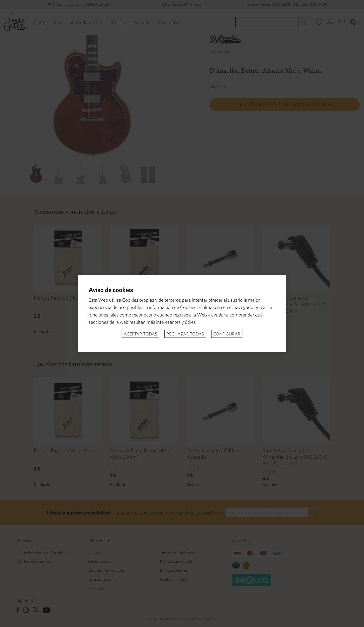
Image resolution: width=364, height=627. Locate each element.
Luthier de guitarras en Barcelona (41, 552)
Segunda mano (85, 22)
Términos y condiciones (178, 552)
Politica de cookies (174, 570)
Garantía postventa (103, 579)
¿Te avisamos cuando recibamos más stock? (285, 104)
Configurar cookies (174, 579)
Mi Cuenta (96, 589)
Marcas (142, 22)
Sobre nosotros (100, 561)
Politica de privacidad (176, 561)
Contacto (168, 22)
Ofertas (118, 22)
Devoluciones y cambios (106, 570)
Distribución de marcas (34, 561)
